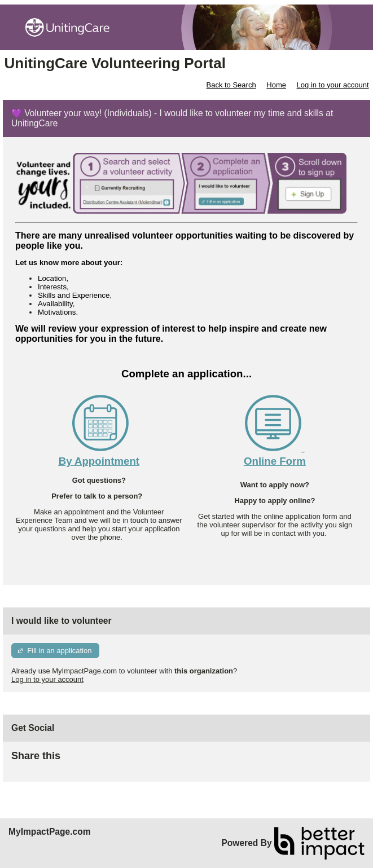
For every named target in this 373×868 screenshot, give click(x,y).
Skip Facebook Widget (97, 761)
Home (276, 85)
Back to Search (231, 85)
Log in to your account (333, 85)
